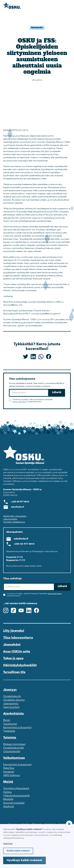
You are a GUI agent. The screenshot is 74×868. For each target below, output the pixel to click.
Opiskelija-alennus (14, 700)
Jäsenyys (10, 690)
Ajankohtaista (14, 714)
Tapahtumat (10, 724)
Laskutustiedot (10, 519)
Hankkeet (9, 772)
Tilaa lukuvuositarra (18, 638)
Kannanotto (37, 28)
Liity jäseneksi (14, 631)
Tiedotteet (9, 731)
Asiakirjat (9, 807)
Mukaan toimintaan (14, 744)
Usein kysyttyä (11, 707)
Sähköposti (9, 389)
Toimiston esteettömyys (14, 522)
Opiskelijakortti (12, 696)
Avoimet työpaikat (14, 803)
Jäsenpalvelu (11, 704)
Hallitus (7, 792)
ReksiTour (9, 768)
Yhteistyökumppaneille (16, 796)
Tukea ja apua (13, 658)
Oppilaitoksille (12, 752)
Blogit (7, 720)
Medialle (8, 799)
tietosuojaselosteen (19, 402)
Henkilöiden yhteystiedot (15, 516)
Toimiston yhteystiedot (16, 789)
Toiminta (10, 738)
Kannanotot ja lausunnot (17, 728)
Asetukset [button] (8, 844)
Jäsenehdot (12, 645)
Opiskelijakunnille (14, 748)
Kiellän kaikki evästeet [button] (18, 851)
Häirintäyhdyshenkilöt (20, 665)
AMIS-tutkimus (12, 775)
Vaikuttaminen (14, 758)
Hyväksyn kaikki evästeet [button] (24, 860)
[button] (69, 824)
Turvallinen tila (14, 672)
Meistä (8, 782)
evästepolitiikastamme (14, 838)
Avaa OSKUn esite (17, 652)
